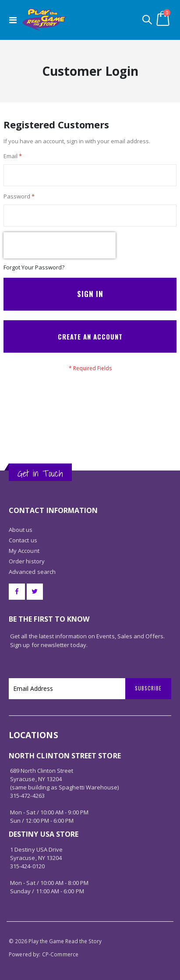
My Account (24, 551)
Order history (27, 561)
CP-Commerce (60, 954)
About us (21, 530)
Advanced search (32, 572)
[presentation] (60, 245)
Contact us (23, 540)
